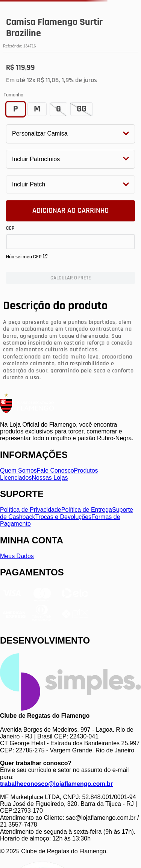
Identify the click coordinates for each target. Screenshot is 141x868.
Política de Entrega (87, 510)
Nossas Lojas (50, 478)
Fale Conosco (55, 471)
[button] (16, 109)
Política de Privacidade (31, 510)
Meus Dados (17, 556)
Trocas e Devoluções (63, 517)
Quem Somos (18, 471)
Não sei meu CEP (27, 257)
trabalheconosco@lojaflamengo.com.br (56, 784)
